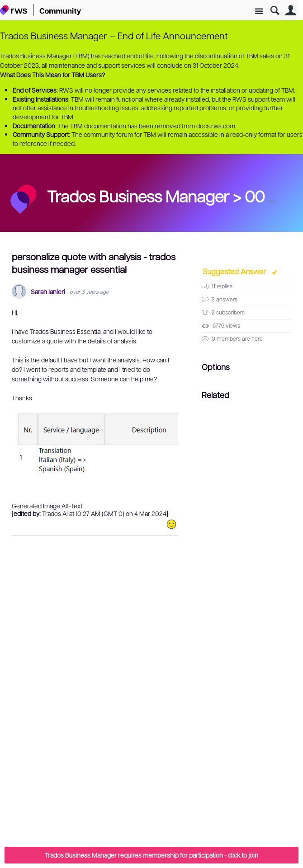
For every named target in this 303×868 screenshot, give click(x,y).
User (291, 11)
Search (275, 11)
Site (259, 12)
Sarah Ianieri (48, 292)
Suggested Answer (235, 271)
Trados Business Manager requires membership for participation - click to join (151, 855)
